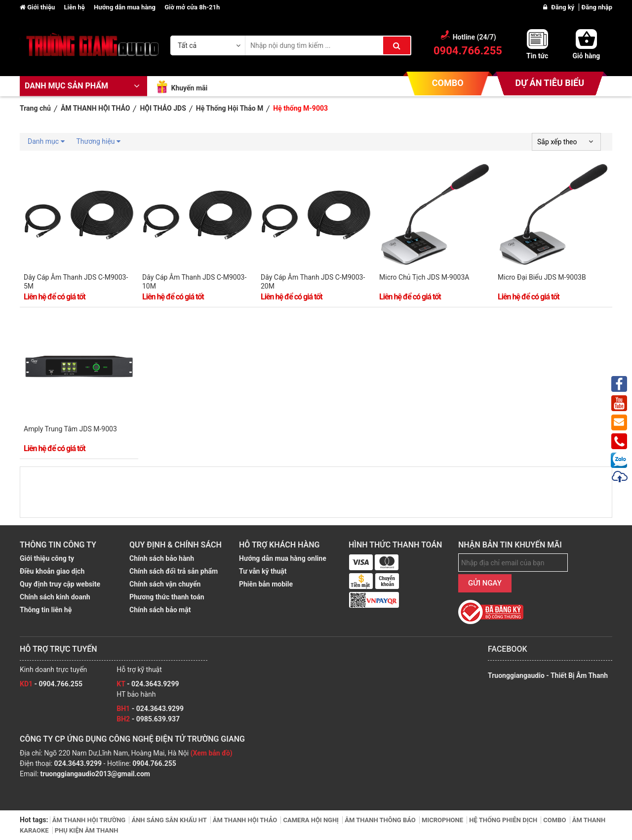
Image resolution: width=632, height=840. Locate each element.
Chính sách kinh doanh (55, 597)
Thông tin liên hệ (46, 610)
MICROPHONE (443, 820)
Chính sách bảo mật (160, 610)
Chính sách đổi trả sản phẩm (174, 571)
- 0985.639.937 (148, 719)
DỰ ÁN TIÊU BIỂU (550, 83)
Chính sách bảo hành (162, 558)
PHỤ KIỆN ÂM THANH (87, 830)
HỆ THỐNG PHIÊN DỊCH (504, 820)
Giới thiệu (38, 7)
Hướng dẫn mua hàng (125, 7)
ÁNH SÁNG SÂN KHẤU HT (170, 820)
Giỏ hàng (587, 56)
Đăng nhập (597, 7)
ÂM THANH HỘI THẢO (246, 820)
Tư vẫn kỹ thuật (263, 571)
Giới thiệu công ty (47, 558)
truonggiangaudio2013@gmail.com (95, 774)
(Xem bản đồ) (212, 753)
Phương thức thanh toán (167, 597)
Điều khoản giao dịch (52, 571)
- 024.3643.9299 (148, 684)
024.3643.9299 (78, 763)
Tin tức (537, 56)
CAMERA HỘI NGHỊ (312, 820)
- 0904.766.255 (51, 684)
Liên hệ (75, 7)
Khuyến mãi (189, 88)
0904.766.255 (154, 763)
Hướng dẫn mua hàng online (283, 558)
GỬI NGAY (485, 583)
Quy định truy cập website (60, 584)
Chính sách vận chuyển (165, 584)
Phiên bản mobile (266, 584)
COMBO (448, 83)
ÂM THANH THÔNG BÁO (381, 820)
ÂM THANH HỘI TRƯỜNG (90, 820)
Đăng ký (563, 7)
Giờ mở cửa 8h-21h (192, 7)
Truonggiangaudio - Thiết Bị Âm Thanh (548, 675)
